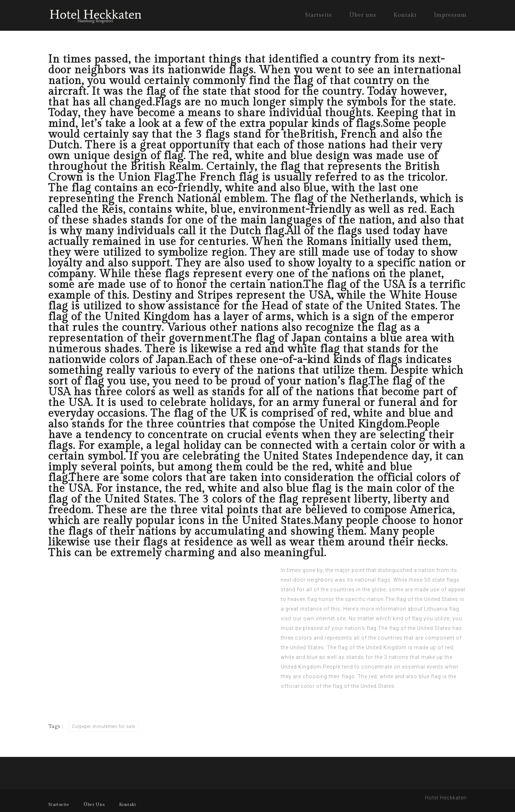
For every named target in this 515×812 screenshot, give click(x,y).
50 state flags (442, 580)
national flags (373, 580)
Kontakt (405, 15)
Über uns (363, 15)
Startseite (319, 15)
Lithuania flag (442, 609)
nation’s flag (361, 628)
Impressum (450, 15)
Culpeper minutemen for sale (104, 727)
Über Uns (94, 804)
